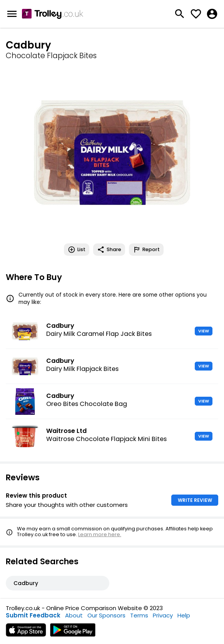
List (77, 250)
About (74, 615)
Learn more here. (100, 534)
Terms (139, 615)
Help (184, 615)
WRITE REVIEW (195, 500)
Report (146, 250)
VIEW (204, 331)
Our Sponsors (106, 615)
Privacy (163, 615)
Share (109, 250)
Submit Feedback (33, 615)
